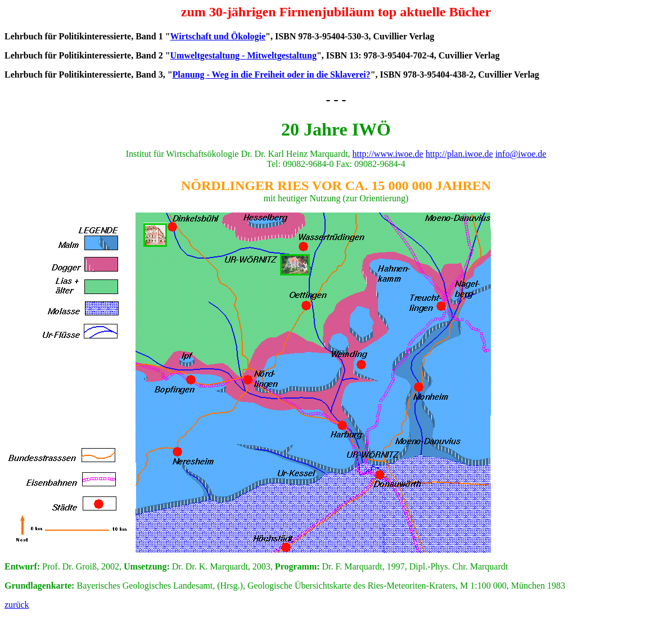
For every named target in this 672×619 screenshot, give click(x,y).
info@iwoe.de (521, 154)
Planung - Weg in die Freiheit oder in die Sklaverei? (272, 74)
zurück (17, 605)
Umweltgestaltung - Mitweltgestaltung (243, 55)
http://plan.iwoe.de (459, 154)
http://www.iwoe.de (388, 154)
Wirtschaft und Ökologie (218, 36)
